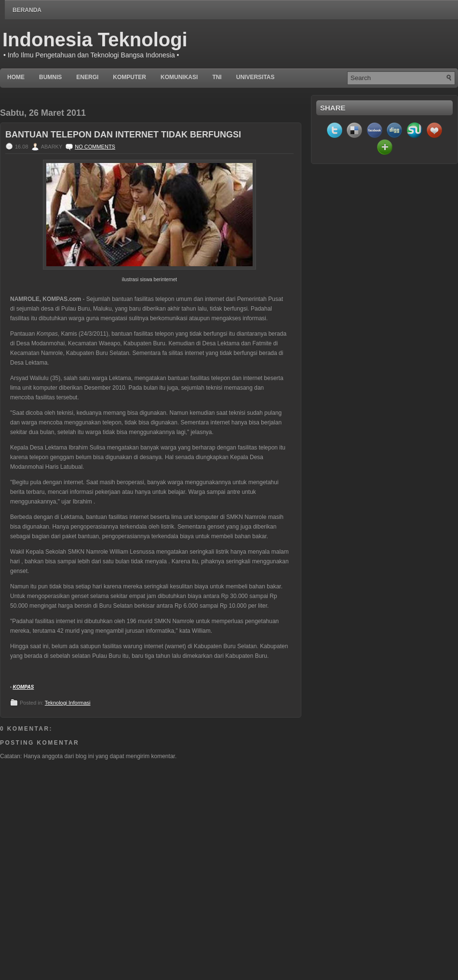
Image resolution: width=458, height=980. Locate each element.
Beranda (27, 10)
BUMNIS (50, 77)
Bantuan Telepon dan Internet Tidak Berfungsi (123, 135)
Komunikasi (179, 77)
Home (16, 77)
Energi (87, 77)
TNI (217, 77)
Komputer (129, 77)
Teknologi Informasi (68, 703)
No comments (95, 147)
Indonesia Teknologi (95, 40)
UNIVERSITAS (256, 77)
